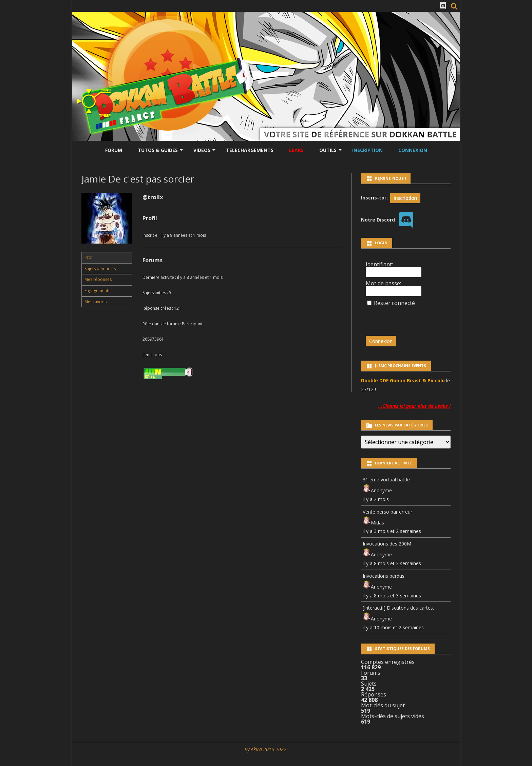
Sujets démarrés (100, 269)
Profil (90, 257)
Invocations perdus (384, 576)
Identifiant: (379, 264)
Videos (202, 150)
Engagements (97, 291)
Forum (114, 150)
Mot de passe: (383, 283)
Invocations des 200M (387, 544)
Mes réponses (98, 279)
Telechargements (250, 150)
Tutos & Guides (158, 150)
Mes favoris (96, 302)
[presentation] (412, 318)
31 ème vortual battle (386, 480)
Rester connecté (394, 303)
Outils (328, 150)
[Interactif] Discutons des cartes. (398, 608)
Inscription (367, 150)
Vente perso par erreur (387, 512)
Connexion (413, 150)
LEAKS (296, 150)
